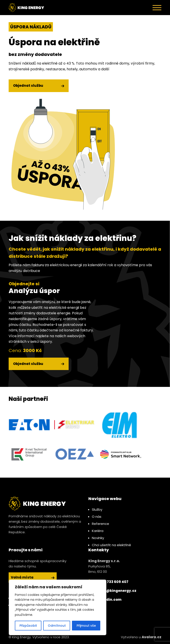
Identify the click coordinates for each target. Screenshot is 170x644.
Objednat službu (39, 86)
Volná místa (33, 577)
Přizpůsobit (28, 626)
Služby (97, 509)
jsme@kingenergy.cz (112, 591)
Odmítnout (57, 626)
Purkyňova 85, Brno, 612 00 (104, 566)
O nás (97, 517)
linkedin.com (105, 600)
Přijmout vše (86, 626)
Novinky (98, 538)
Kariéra (98, 531)
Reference (100, 524)
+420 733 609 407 (108, 582)
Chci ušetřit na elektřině (111, 545)
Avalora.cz (152, 637)
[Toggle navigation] (157, 8)
